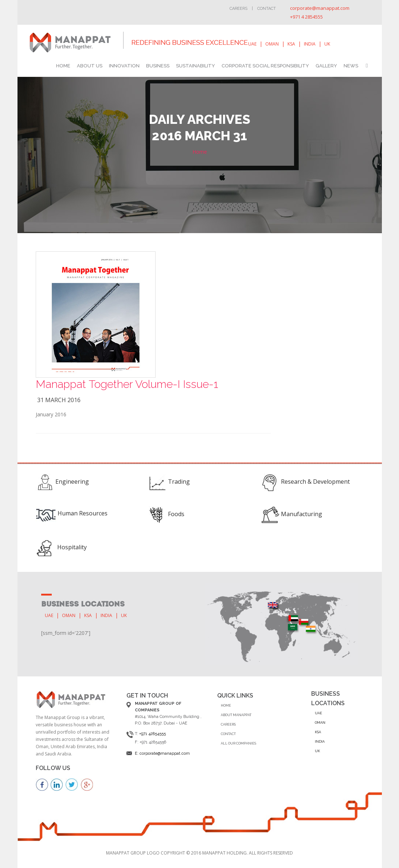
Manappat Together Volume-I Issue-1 (127, 384)
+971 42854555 (152, 734)
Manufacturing (302, 514)
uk (327, 44)
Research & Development (315, 482)
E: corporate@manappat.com (162, 753)
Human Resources (83, 513)
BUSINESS (158, 66)
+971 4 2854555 (306, 17)
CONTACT (228, 734)
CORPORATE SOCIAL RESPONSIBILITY (265, 66)
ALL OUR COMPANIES (238, 743)
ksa (291, 44)
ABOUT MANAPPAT (236, 715)
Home (200, 152)
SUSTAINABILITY (195, 66)
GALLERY (326, 66)
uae (252, 44)
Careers (238, 9)
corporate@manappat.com (320, 8)
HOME (63, 66)
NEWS (351, 66)
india (310, 44)
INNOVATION (124, 66)
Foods (176, 514)
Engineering (72, 482)
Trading (179, 482)
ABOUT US (90, 66)
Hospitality (72, 547)
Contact (267, 9)
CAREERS (228, 724)
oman (272, 44)
